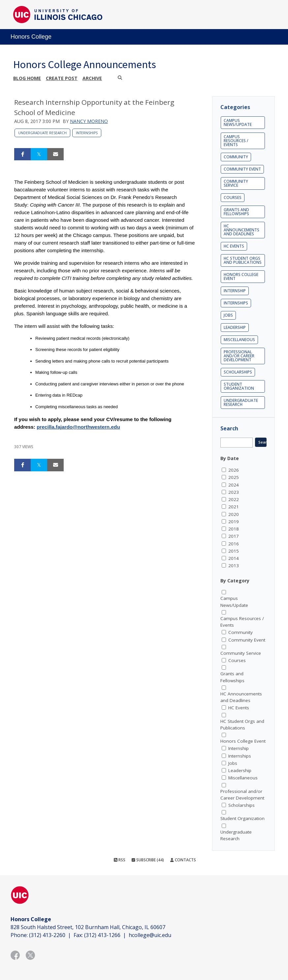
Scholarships (238, 372)
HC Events (234, 246)
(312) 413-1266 (102, 935)
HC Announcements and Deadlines (241, 230)
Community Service (236, 183)
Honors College (31, 37)
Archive (92, 78)
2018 (234, 529)
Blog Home (27, 78)
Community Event (242, 169)
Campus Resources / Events (236, 141)
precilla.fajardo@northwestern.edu (78, 427)
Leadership (235, 327)
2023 (234, 492)
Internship (235, 291)
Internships (87, 133)
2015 (234, 551)
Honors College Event (241, 276)
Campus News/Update (238, 122)
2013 (234, 566)
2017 (234, 536)
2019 (234, 522)
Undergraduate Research (42, 133)
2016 (234, 544)
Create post (62, 78)
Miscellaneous (239, 340)
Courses (233, 197)
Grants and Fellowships (236, 212)
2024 (234, 485)
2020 (234, 514)
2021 (234, 507)
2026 (234, 470)
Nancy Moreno (89, 121)
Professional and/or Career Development (239, 356)
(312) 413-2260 (47, 935)
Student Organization (239, 386)
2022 (234, 499)
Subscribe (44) (148, 860)
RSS (120, 860)
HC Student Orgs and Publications (243, 260)
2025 (234, 477)
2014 (234, 558)
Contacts (183, 860)
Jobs (228, 315)
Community (236, 157)
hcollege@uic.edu (150, 935)
